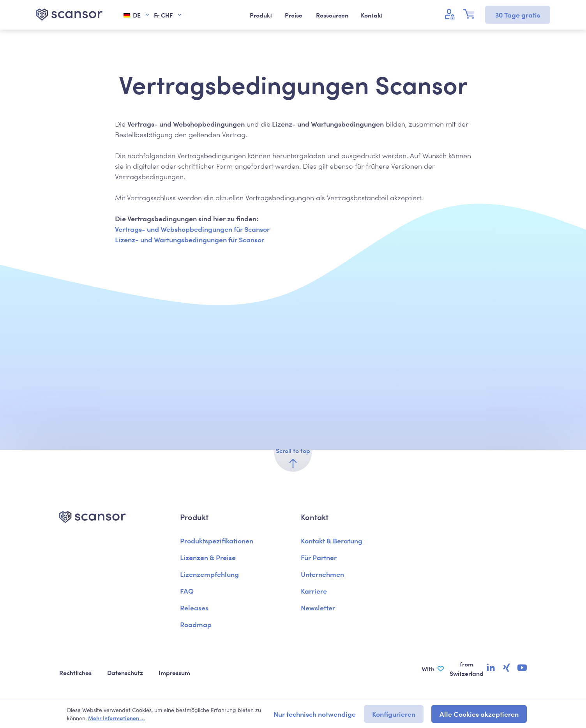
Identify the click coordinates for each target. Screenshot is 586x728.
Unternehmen (322, 574)
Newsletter (318, 607)
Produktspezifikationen (217, 540)
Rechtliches (75, 672)
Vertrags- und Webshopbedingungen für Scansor (192, 229)
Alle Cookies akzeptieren (479, 714)
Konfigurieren (394, 714)
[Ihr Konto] (451, 14)
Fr (168, 15)
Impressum (174, 672)
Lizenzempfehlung (209, 574)
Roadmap (196, 624)
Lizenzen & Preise (208, 557)
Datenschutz (125, 672)
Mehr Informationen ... (116, 718)
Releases (194, 607)
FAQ (187, 591)
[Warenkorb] (471, 14)
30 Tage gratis (518, 15)
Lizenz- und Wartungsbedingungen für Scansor (190, 239)
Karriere (314, 591)
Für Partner (319, 557)
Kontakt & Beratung (332, 540)
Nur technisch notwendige (315, 714)
